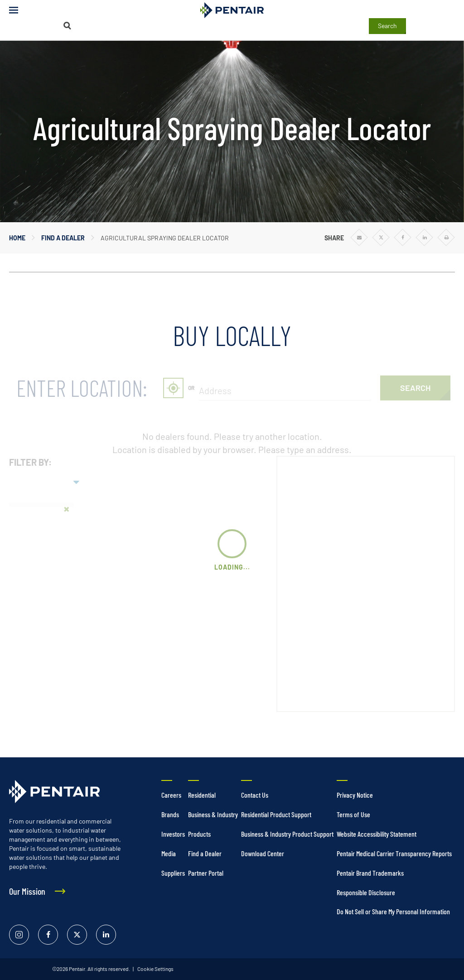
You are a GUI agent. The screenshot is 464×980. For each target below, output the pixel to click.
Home (17, 238)
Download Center (263, 853)
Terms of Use (353, 814)
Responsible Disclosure (366, 892)
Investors (173, 834)
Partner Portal (206, 873)
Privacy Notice (355, 795)
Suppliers (173, 873)
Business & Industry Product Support (287, 834)
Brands (170, 814)
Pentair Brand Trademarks (370, 873)
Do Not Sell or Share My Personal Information (393, 911)
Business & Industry (213, 814)
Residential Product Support (276, 814)
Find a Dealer (63, 238)
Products (199, 834)
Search (387, 26)
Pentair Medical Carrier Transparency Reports (394, 853)
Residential (202, 795)
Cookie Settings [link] (155, 969)
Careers (171, 795)
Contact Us (255, 795)
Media (169, 853)
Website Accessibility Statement (377, 834)
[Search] (67, 26)
